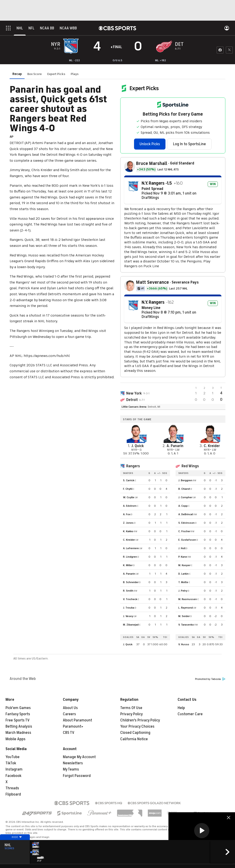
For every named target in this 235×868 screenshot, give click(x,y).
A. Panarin (129, 574)
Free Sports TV (18, 720)
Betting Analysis (19, 726)
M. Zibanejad (131, 625)
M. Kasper (184, 565)
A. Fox (127, 514)
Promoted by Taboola (210, 679)
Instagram (14, 769)
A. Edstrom (130, 506)
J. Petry (183, 591)
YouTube (13, 757)
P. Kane (183, 557)
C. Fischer (184, 531)
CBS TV (69, 733)
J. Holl (182, 548)
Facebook (13, 776)
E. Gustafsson (187, 540)
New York (134, 393)
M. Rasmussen (188, 599)
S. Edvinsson (186, 523)
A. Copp (183, 506)
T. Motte (183, 582)
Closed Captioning (135, 733)
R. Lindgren (130, 557)
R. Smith (128, 591)
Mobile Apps (15, 739)
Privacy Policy (131, 714)
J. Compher (185, 497)
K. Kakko (128, 531)
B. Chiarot (184, 489)
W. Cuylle (129, 497)
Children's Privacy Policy (140, 720)
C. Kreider (129, 540)
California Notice (134, 739)
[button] (202, 831)
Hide (15, 846)
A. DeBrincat (186, 514)
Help (181, 708)
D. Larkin (183, 574)
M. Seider (184, 616)
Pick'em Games (18, 708)
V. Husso (184, 644)
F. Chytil (128, 489)
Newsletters (73, 763)
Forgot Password (77, 776)
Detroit (132, 400)
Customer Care (190, 714)
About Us (70, 708)
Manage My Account (79, 757)
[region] (202, 831)
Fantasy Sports (18, 714)
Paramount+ (73, 726)
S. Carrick (129, 480)
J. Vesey (128, 616)
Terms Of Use (131, 708)
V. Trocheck (130, 599)
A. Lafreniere (131, 548)
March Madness (18, 733)
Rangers (133, 466)
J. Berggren (185, 480)
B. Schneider (131, 582)
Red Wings (190, 466)
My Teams (71, 769)
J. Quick (128, 644)
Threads (12, 788)
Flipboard (13, 794)
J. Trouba (129, 608)
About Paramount (77, 720)
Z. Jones (128, 523)
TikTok (11, 763)
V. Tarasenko (186, 625)
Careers (69, 714)
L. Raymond (186, 608)
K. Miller (128, 565)
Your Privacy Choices (137, 726)
